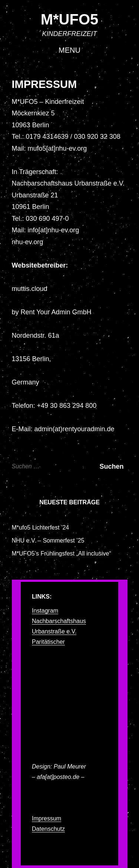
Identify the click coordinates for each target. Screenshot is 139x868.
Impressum (47, 818)
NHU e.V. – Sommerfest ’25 (48, 541)
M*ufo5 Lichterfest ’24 (41, 528)
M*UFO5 (70, 19)
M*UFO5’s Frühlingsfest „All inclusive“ (62, 553)
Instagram (45, 611)
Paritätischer (48, 642)
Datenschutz (48, 829)
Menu (69, 50)
